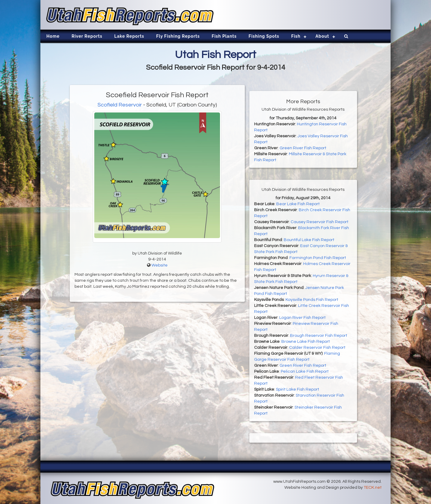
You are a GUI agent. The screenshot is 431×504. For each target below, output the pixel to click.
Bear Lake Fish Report (298, 204)
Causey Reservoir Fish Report (320, 222)
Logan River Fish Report (302, 318)
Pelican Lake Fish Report (305, 371)
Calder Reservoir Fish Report (317, 348)
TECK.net (373, 488)
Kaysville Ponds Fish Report (312, 300)
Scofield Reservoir (120, 105)
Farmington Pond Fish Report (318, 258)
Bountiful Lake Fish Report (309, 240)
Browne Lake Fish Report (306, 342)
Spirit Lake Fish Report (298, 389)
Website (160, 265)
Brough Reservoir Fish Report (319, 336)
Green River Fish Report (303, 148)
